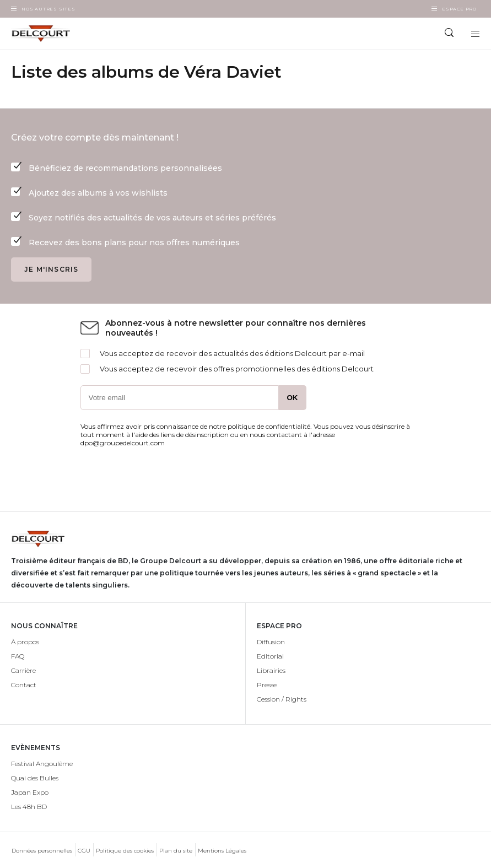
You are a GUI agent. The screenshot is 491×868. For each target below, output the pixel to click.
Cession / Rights (282, 699)
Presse (267, 685)
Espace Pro (459, 9)
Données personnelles (42, 851)
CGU (84, 851)
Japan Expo (30, 792)
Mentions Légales (222, 851)
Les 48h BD (29, 807)
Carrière (23, 670)
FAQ (18, 656)
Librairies (271, 670)
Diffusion (271, 642)
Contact (24, 685)
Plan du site (176, 851)
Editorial (270, 656)
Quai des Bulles (35, 778)
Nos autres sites (48, 9)
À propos (25, 642)
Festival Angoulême (42, 764)
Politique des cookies (125, 851)
